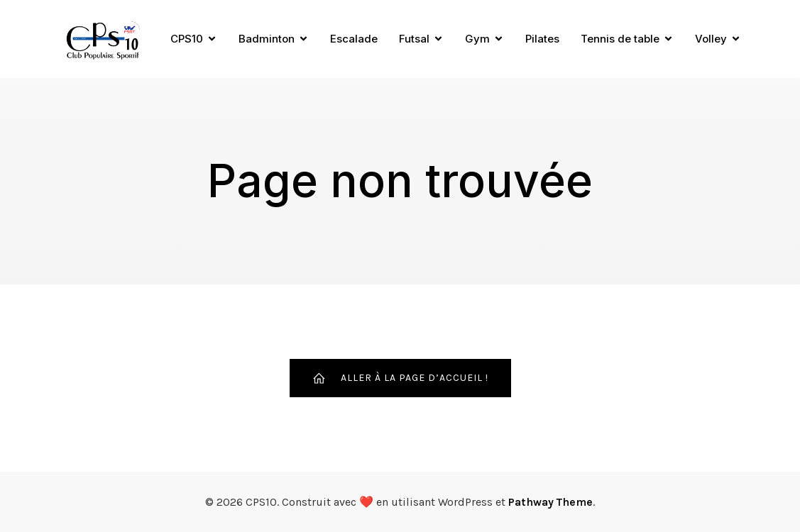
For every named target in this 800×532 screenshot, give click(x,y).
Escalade (354, 39)
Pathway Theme (550, 502)
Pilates (542, 39)
